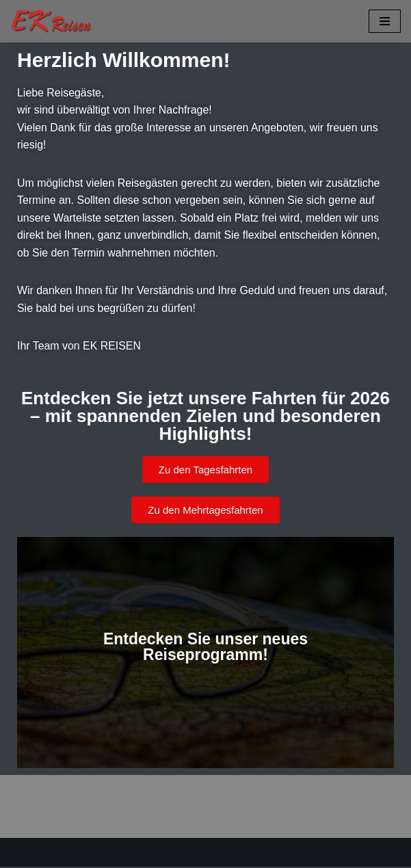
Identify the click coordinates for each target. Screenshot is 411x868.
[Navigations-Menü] (385, 21)
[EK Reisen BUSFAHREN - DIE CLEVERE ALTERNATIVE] (51, 21)
